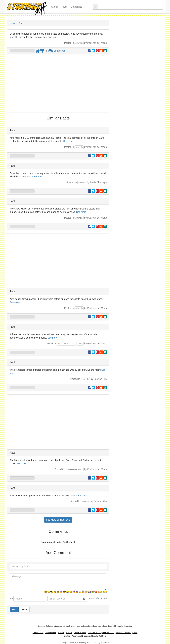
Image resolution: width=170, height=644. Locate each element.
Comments (57, 51)
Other (80, 344)
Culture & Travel (94, 633)
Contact (67, 636)
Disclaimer (86, 636)
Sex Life (85, 379)
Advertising (76, 636)
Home (13, 23)
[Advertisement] (58, 83)
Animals (79, 43)
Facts (65, 7)
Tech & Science (80, 633)
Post (14, 609)
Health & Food (108, 633)
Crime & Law (38, 633)
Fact (21, 23)
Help (104, 636)
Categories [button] (78, 7)
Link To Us (97, 636)
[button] (84, 599)
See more (68, 141)
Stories (56, 7)
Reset (24, 609)
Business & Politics (66, 344)
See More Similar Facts (58, 520)
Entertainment (51, 633)
